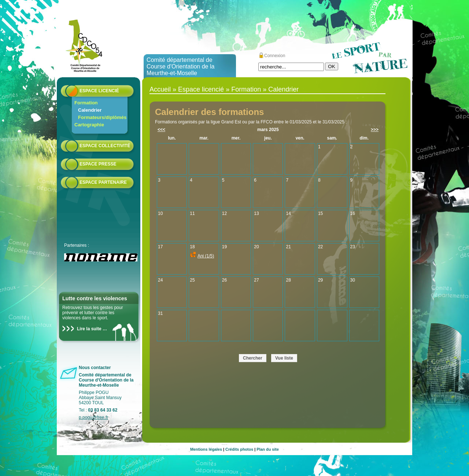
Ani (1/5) (206, 256)
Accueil (160, 89)
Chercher (253, 358)
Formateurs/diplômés (102, 117)
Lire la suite (89, 329)
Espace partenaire (103, 182)
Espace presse (98, 164)
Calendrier (90, 110)
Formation (86, 103)
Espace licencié (99, 91)
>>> (375, 130)
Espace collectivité (105, 146)
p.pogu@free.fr (93, 417)
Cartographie (89, 125)
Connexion (275, 56)
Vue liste (284, 358)
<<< (161, 130)
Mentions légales (206, 449)
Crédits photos (239, 449)
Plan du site (268, 449)
